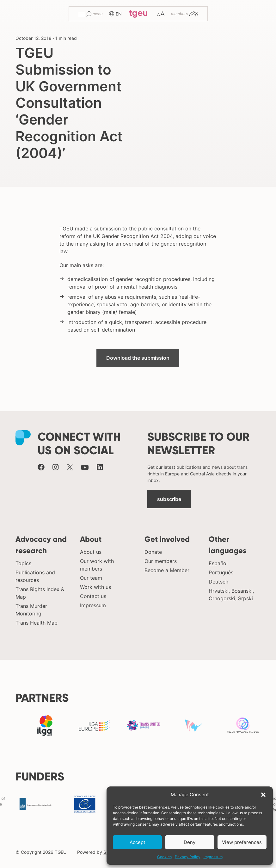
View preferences (242, 842)
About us (91, 552)
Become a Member (167, 570)
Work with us (95, 587)
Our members (161, 561)
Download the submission (138, 358)
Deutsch (218, 582)
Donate (153, 552)
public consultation (161, 229)
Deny (190, 842)
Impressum (213, 857)
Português (221, 572)
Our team (91, 578)
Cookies (164, 857)
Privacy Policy (188, 857)
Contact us (93, 596)
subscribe (169, 499)
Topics (23, 563)
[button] (263, 795)
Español (218, 563)
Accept (137, 842)
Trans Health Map (37, 623)
